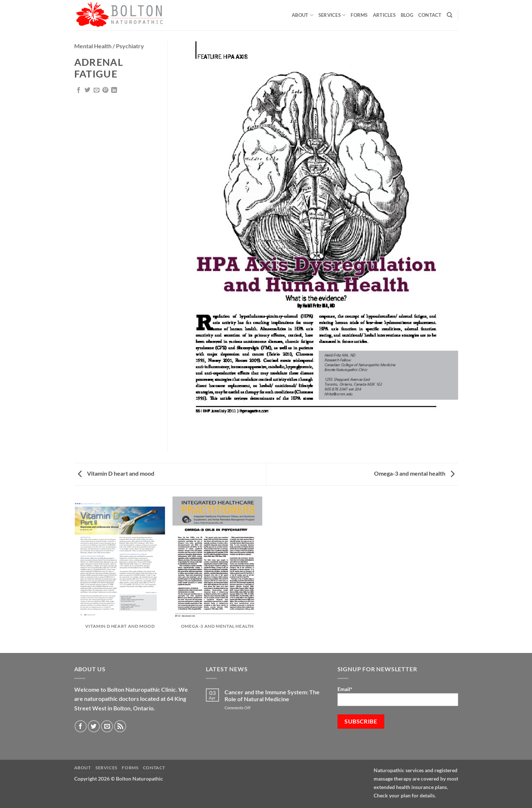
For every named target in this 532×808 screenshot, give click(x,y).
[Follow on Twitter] (94, 726)
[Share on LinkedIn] (114, 90)
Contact (430, 15)
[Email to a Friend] (97, 90)
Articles (384, 15)
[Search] (450, 15)
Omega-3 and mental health (414, 473)
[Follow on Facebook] (81, 726)
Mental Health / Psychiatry (109, 46)
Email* (398, 696)
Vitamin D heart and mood (116, 473)
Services (332, 15)
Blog (407, 15)
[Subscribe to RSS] (120, 726)
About (303, 15)
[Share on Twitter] (87, 90)
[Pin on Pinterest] (105, 90)
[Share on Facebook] (79, 90)
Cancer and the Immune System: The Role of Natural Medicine (272, 695)
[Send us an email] (107, 726)
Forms (359, 15)
